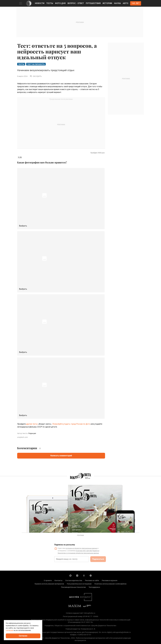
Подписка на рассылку (65, 545)
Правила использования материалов (49, 584)
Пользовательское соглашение (79, 584)
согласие (9, 630)
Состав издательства (74, 580)
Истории (107, 3)
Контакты (58, 580)
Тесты (50, 3)
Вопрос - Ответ (76, 3)
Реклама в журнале (110, 580)
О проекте (48, 580)
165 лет (136, 3)
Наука (117, 3)
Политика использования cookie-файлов (110, 584)
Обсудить (36, 76)
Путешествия (93, 3)
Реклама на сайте (92, 580)
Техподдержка (94, 587)
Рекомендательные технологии (73, 587)
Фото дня (60, 3)
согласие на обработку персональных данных (81, 548)
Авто (126, 3)
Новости (40, 3)
